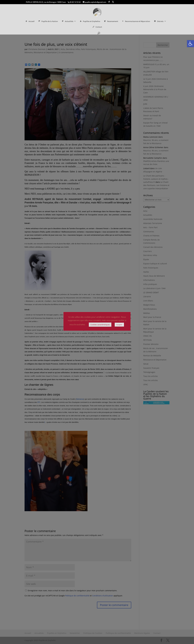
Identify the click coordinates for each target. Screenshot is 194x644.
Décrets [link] (158, 22)
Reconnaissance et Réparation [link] (136, 22)
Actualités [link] (67, 22)
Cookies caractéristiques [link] (100, 325)
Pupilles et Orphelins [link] (90, 22)
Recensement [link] (111, 22)
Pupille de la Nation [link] (48, 22)
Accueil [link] (30, 22)
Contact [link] (97, 27)
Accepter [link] (119, 325)
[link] (191, 44)
